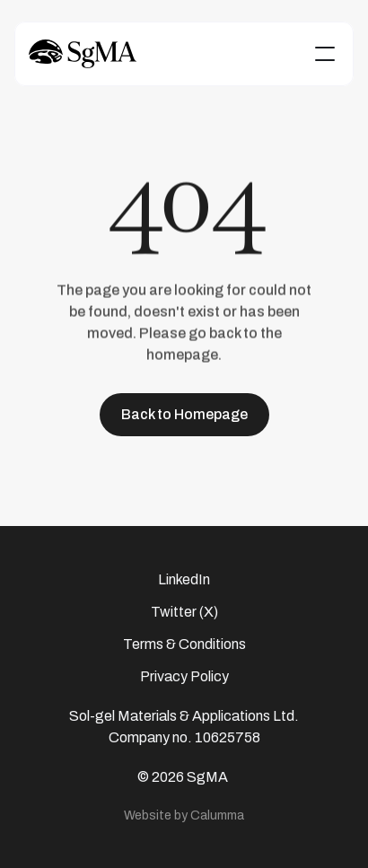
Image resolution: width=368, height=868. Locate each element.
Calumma (217, 815)
